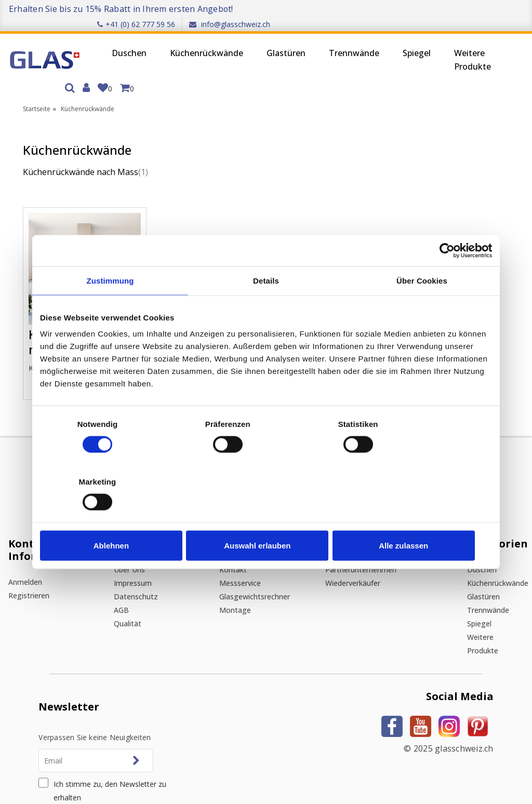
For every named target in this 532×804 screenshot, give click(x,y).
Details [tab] (266, 309)
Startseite (37, 81)
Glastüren (269, 39)
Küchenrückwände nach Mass (69, 152)
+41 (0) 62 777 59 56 (392, 9)
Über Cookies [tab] (422, 309)
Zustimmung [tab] (110, 309)
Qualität (153, 553)
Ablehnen (114, 517)
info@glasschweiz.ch (485, 9)
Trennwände (337, 39)
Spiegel (400, 39)
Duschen (112, 39)
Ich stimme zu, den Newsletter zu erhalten (121, 721)
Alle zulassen (418, 517)
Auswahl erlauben (266, 517)
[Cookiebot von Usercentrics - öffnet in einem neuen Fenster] (447, 279)
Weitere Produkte (456, 46)
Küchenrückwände (190, 39)
